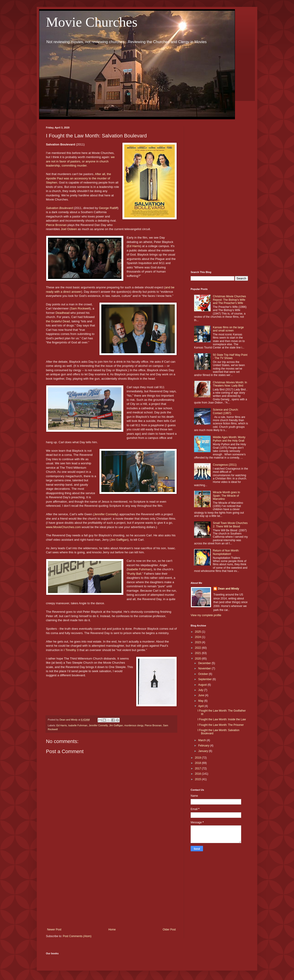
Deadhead (63, 313)
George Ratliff (108, 208)
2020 (198, 659)
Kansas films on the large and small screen (228, 329)
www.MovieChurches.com (63, 527)
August (203, 685)
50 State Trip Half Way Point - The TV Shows (230, 356)
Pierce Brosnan (56, 225)
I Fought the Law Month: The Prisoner (221, 725)
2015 (198, 779)
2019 (198, 758)
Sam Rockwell (80, 308)
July (201, 690)
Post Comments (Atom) (77, 936)
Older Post (169, 930)
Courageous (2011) (225, 465)
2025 (198, 632)
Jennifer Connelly (106, 514)
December (205, 663)
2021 (198, 653)
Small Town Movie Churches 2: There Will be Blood (230, 525)
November (205, 668)
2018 (198, 763)
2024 (198, 637)
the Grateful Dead (58, 321)
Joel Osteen (69, 229)
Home (112, 930)
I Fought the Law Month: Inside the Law (222, 719)
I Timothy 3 (71, 650)
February (204, 746)
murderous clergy (134, 725)
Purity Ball (134, 574)
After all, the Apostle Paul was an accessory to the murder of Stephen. (78, 178)
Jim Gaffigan (119, 540)
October (204, 674)
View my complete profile (206, 615)
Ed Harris (134, 246)
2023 (198, 642)
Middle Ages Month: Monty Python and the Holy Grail (229, 439)
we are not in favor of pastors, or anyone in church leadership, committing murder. (80, 161)
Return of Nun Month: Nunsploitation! (226, 552)
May (201, 701)
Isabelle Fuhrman (139, 569)
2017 (198, 768)
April (201, 706)
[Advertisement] (111, 890)
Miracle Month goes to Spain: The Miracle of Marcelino (226, 496)
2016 (198, 774)
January (204, 751)
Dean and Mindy (229, 589)
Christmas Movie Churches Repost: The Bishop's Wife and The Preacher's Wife (229, 300)
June (202, 695)
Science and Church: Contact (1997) (226, 411)
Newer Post (54, 930)
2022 (198, 648)
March (202, 740)
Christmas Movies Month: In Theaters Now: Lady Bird (230, 384)
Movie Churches (92, 22)
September (205, 679)
